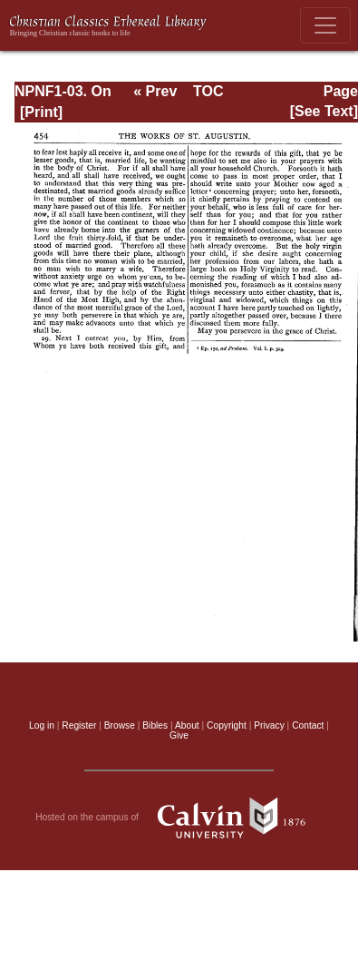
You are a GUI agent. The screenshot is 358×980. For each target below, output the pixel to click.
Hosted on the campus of (179, 818)
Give (179, 735)
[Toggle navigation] (325, 25)
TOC (208, 91)
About (187, 725)
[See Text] (324, 111)
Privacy (269, 725)
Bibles (155, 725)
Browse (120, 725)
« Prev (155, 91)
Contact (308, 725)
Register (79, 725)
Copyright (227, 725)
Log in (42, 725)
